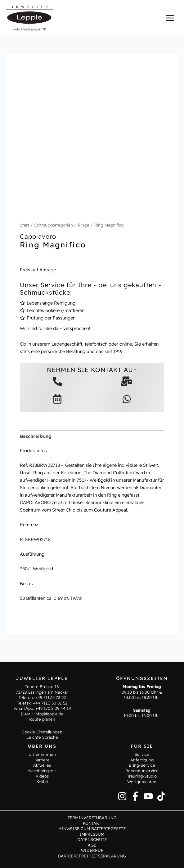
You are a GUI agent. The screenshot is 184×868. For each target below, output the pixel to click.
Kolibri (42, 782)
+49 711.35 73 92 (50, 697)
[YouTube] (148, 796)
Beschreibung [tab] (36, 436)
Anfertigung (142, 760)
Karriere (42, 760)
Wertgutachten (142, 782)
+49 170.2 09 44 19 (53, 708)
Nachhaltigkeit (42, 771)
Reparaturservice (142, 771)
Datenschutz (92, 839)
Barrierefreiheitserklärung (92, 856)
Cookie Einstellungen (42, 732)
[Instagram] (122, 796)
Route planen (42, 719)
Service (142, 754)
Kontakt (92, 823)
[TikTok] (161, 796)
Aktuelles (42, 765)
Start (25, 225)
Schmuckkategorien (54, 225)
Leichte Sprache (42, 737)
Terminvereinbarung (92, 818)
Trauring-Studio (142, 776)
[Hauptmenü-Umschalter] (170, 18)
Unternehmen (42, 754)
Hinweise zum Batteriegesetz (92, 829)
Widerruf (92, 850)
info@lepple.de (49, 714)
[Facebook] (135, 796)
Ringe (84, 225)
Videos (42, 776)
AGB (92, 845)
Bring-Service (142, 765)
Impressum (92, 834)
